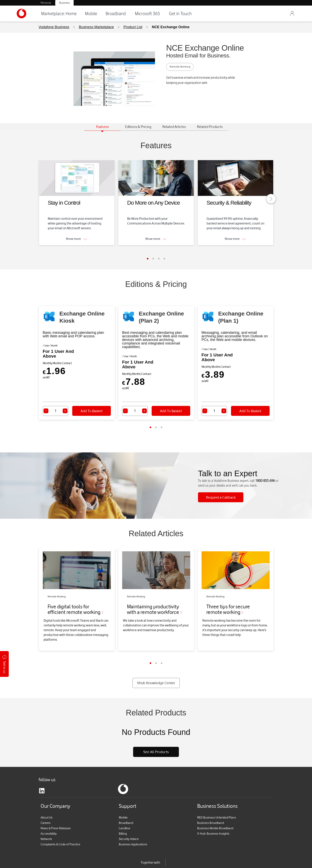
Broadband (116, 13)
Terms (54, 862)
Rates (43, 862)
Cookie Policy (94, 862)
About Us (47, 801)
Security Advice (130, 822)
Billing (123, 817)
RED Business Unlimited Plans (218, 801)
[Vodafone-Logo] (27, 14)
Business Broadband (211, 806)
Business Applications (134, 827)
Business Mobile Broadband (216, 811)
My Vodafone (115, 862)
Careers (46, 806)
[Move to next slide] (271, 199)
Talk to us (4, 664)
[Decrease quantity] (46, 411)
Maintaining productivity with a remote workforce (155, 605)
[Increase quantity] (65, 411)
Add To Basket (92, 411)
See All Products (156, 735)
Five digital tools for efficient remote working (76, 605)
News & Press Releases (56, 811)
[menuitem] (55, 27)
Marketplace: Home (59, 13)
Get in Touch (180, 13)
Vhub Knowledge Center (156, 666)
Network (46, 822)
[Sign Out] (292, 14)
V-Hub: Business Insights (214, 817)
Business (64, 3)
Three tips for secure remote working (229, 605)
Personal (46, 3)
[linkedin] (42, 774)
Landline (125, 811)
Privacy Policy (71, 862)
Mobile (91, 13)
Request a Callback (221, 492)
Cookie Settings (139, 862)
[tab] (102, 127)
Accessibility (49, 817)
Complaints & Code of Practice (62, 827)
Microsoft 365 (147, 13)
